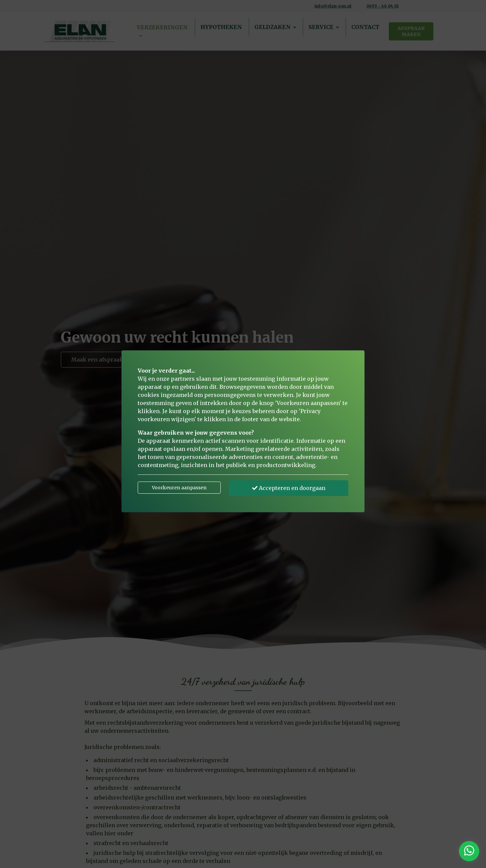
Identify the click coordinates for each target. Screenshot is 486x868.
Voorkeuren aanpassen (179, 488)
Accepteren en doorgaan (289, 488)
